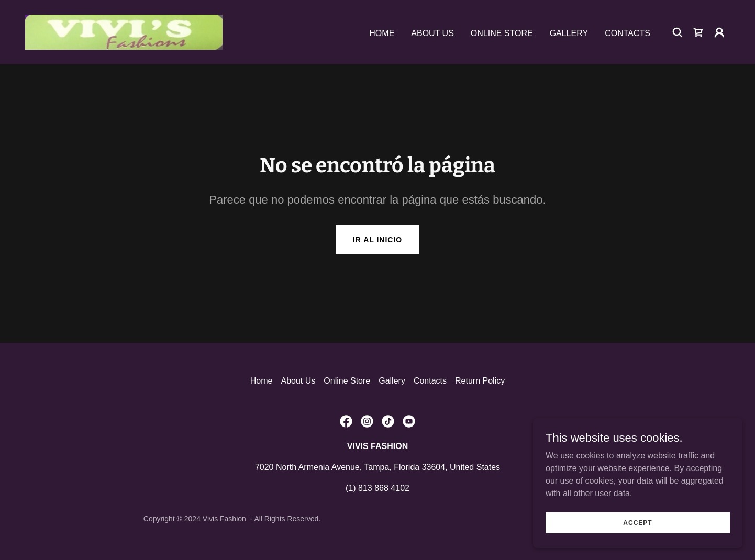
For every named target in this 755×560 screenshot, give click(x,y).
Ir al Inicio (377, 240)
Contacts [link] (628, 33)
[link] (124, 32)
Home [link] (382, 33)
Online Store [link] (502, 33)
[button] (719, 32)
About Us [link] (432, 33)
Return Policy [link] (480, 381)
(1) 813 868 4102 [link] (377, 488)
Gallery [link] (569, 33)
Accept (637, 522)
